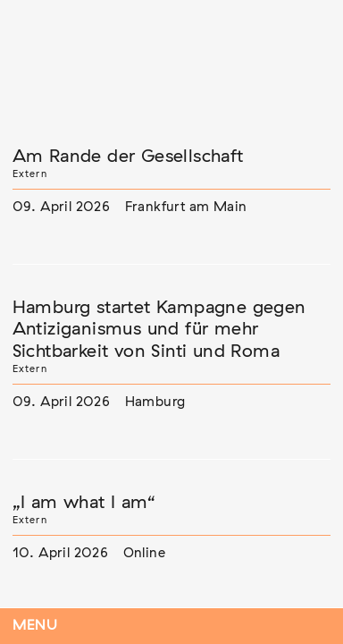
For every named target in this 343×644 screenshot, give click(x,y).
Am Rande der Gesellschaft (128, 157)
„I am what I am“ (84, 503)
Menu (35, 626)
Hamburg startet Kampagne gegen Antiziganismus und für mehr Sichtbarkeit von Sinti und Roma (159, 330)
